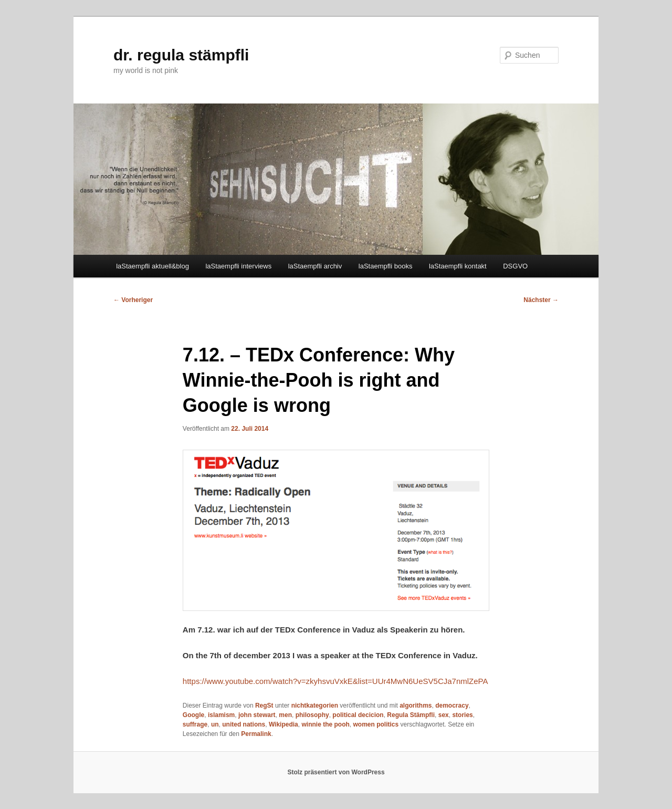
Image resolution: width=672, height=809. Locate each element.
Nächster (541, 300)
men (285, 715)
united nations (244, 724)
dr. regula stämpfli (181, 55)
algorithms (416, 706)
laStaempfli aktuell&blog (153, 266)
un (215, 724)
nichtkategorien (315, 706)
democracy (452, 706)
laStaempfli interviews (238, 266)
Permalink (256, 734)
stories (462, 715)
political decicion (358, 715)
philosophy (312, 715)
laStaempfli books (386, 266)
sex (444, 715)
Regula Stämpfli (411, 715)
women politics (376, 724)
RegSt (264, 706)
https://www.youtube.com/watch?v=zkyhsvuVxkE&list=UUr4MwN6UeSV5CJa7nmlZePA (335, 681)
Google (193, 715)
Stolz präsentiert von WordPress (336, 772)
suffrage (195, 724)
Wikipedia (283, 724)
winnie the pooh (325, 724)
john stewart (257, 715)
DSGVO (515, 266)
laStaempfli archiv (315, 266)
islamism (221, 715)
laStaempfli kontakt (458, 266)
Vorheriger (133, 300)
